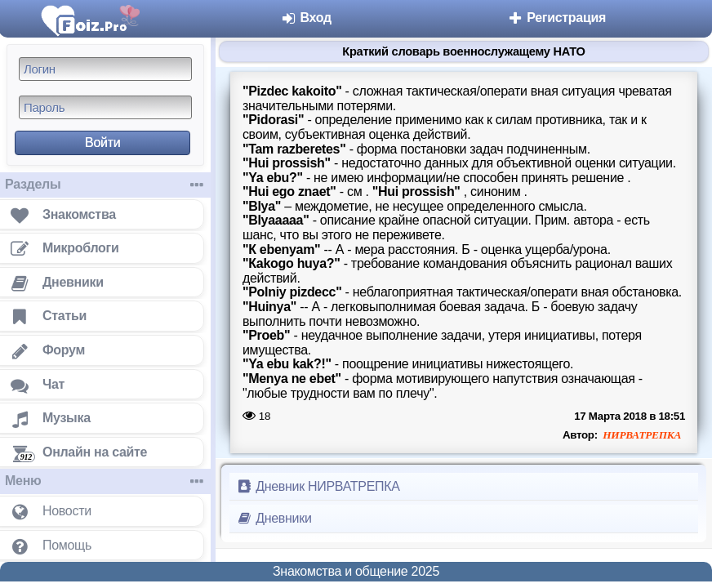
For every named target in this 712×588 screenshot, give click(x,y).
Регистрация (556, 18)
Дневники (274, 518)
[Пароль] (105, 107)
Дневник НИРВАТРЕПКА (318, 486)
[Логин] (105, 69)
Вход (306, 18)
